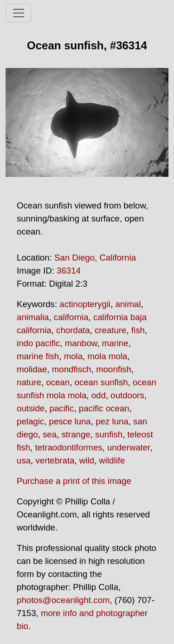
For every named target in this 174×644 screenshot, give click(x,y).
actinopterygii (85, 304)
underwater (129, 447)
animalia (33, 317)
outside (31, 408)
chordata (73, 330)
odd (99, 395)
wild (87, 460)
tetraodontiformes (68, 447)
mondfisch (72, 369)
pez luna (112, 421)
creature (110, 330)
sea (50, 434)
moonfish (114, 369)
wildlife (112, 460)
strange (76, 434)
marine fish (38, 356)
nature (29, 382)
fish (138, 330)
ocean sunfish (101, 382)
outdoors (127, 395)
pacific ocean (104, 408)
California (118, 258)
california (71, 317)
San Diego (74, 258)
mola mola (107, 356)
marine (115, 343)
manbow (81, 343)
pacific (62, 408)
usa (24, 460)
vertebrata (55, 460)
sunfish (109, 434)
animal (128, 304)
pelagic (30, 421)
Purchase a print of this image (74, 481)
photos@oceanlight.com (63, 600)
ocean (58, 382)
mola (73, 356)
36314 (69, 271)
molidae (32, 369)
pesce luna (70, 421)
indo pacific (38, 343)
